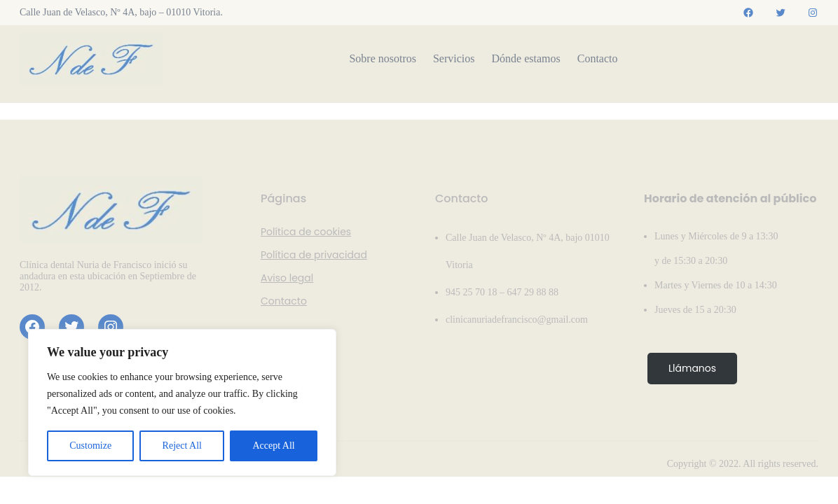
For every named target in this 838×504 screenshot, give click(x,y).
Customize (90, 446)
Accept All (273, 446)
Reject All (182, 446)
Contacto (284, 301)
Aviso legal (287, 278)
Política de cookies (306, 232)
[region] (182, 402)
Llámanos (692, 368)
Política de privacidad (314, 255)
